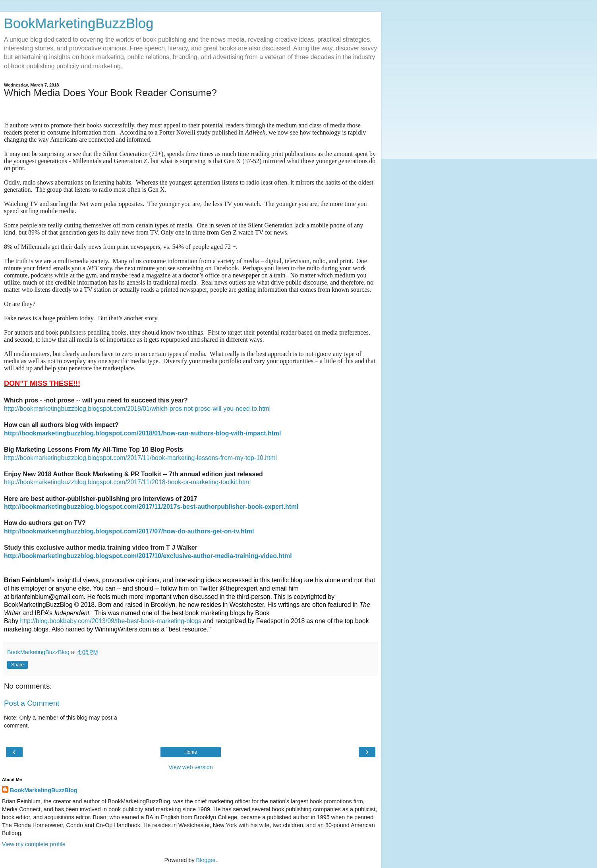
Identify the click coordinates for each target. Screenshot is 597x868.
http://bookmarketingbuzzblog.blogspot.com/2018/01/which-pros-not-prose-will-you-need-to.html (137, 409)
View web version (191, 767)
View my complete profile (34, 844)
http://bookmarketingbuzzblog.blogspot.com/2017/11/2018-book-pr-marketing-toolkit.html (127, 482)
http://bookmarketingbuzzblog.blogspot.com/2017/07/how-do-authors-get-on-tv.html (129, 531)
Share (17, 665)
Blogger (206, 860)
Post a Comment (32, 703)
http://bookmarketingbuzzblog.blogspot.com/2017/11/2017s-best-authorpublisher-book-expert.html (151, 507)
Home (191, 752)
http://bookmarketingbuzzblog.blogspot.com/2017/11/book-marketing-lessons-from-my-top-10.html (140, 458)
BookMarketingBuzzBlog (79, 23)
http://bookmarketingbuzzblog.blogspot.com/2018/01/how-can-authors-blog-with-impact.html (142, 433)
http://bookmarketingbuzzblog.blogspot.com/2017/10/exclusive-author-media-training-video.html (148, 556)
